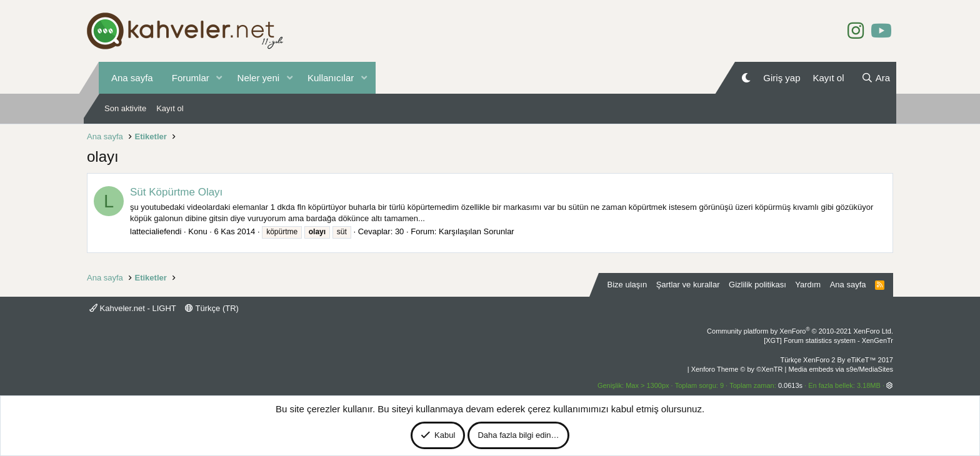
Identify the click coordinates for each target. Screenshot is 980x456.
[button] (219, 78)
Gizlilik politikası (757, 285)
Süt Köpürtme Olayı (176, 192)
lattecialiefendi (156, 231)
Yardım (808, 285)
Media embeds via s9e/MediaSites (841, 369)
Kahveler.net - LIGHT (133, 308)
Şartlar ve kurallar (688, 285)
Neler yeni (259, 78)
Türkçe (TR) (212, 308)
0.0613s (790, 385)
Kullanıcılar (331, 78)
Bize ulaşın (627, 285)
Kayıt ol (170, 108)
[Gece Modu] (746, 78)
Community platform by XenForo (800, 331)
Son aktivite (125, 108)
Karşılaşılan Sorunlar (477, 231)
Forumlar (191, 78)
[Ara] (876, 78)
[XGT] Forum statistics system (828, 340)
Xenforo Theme (737, 369)
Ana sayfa (132, 78)
